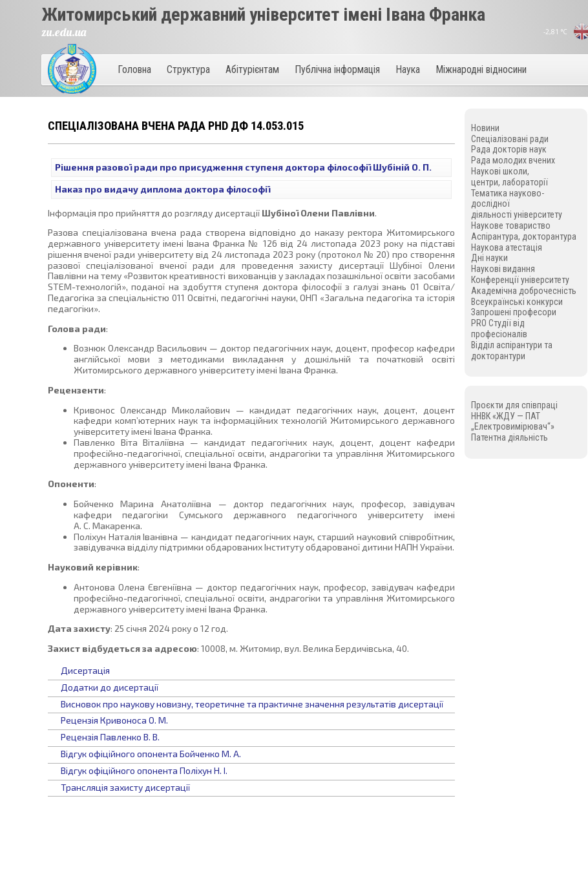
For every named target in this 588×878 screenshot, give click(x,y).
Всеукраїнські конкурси (517, 302)
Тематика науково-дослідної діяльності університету (517, 204)
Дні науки (489, 258)
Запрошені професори (514, 312)
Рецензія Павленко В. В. (110, 737)
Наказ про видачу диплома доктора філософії (163, 189)
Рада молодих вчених (513, 160)
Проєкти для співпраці (514, 405)
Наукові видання (503, 269)
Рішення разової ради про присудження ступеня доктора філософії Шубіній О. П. (243, 167)
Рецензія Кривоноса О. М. (114, 720)
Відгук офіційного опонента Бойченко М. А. (151, 754)
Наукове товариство (511, 225)
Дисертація (85, 670)
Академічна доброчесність (524, 291)
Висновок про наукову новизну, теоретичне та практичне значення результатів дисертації (252, 704)
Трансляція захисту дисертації (125, 787)
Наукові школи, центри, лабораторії (509, 177)
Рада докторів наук (509, 149)
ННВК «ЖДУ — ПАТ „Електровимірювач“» (513, 422)
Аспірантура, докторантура (524, 236)
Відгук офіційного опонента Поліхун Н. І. (144, 770)
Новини (485, 128)
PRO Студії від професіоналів (499, 329)
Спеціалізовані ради (510, 139)
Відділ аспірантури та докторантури (512, 350)
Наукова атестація (507, 247)
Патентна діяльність (509, 437)
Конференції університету (520, 280)
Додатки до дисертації (110, 687)
